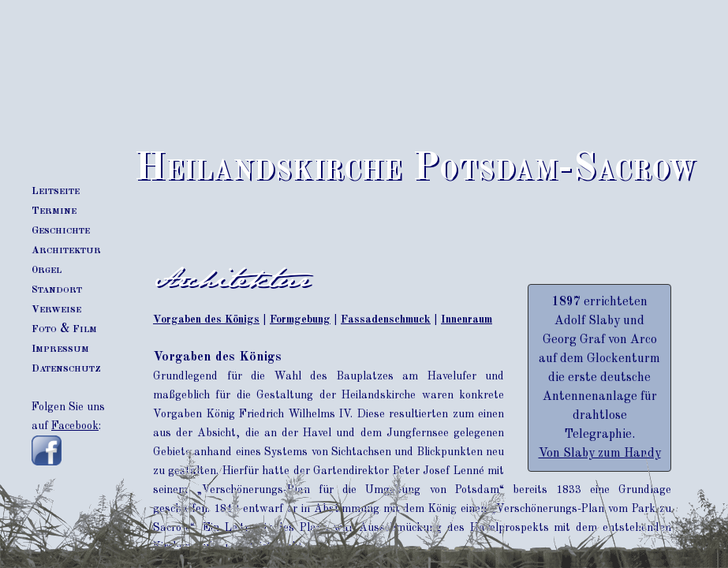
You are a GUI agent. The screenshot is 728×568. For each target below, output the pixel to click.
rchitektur (66, 250)
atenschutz (66, 368)
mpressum (60, 349)
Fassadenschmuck (386, 319)
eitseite (56, 191)
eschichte (61, 230)
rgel (47, 270)
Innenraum (467, 319)
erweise (56, 309)
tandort (57, 290)
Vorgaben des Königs (206, 319)
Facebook (75, 426)
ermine (54, 211)
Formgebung (300, 319)
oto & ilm (64, 329)
